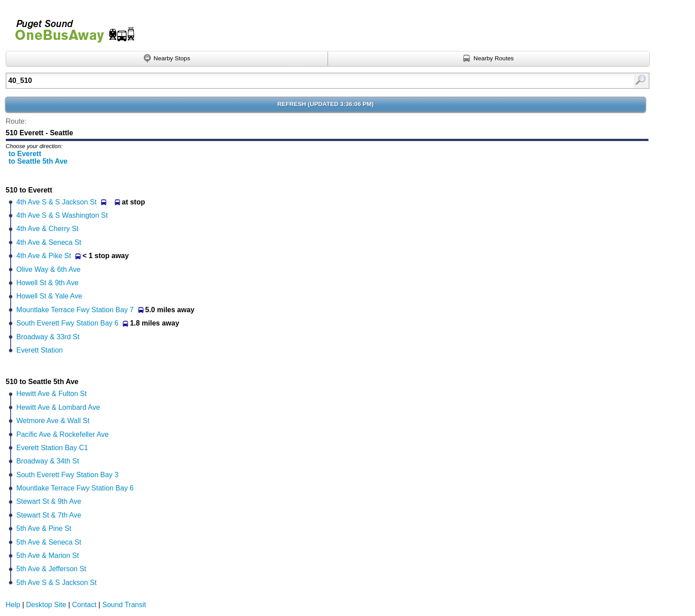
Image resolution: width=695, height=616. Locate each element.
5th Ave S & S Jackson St (57, 583)
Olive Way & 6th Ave (49, 269)
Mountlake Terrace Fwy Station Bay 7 (75, 310)
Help (13, 605)
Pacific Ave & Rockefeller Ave (62, 434)
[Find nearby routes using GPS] (489, 59)
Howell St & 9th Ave (47, 283)
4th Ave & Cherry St (47, 229)
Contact (84, 605)
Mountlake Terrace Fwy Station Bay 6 (75, 488)
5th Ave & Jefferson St (51, 569)
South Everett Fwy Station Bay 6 (67, 323)
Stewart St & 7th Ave (49, 515)
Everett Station (40, 350)
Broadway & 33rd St (48, 337)
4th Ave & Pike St (44, 256)
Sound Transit (124, 605)
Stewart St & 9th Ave (49, 501)
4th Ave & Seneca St (49, 242)
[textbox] (281, 81)
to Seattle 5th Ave (38, 161)
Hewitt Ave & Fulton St (52, 394)
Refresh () (326, 104)
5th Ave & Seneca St (49, 542)
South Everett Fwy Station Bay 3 (67, 475)
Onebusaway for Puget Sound (71, 27)
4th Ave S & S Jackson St (57, 202)
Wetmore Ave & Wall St (53, 421)
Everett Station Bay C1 (52, 448)
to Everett (25, 154)
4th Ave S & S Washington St (62, 215)
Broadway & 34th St (48, 461)
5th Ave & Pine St (44, 528)
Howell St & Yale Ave (49, 296)
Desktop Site (46, 605)
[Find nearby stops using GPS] (167, 59)
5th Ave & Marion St (48, 555)
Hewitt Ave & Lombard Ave (58, 407)
